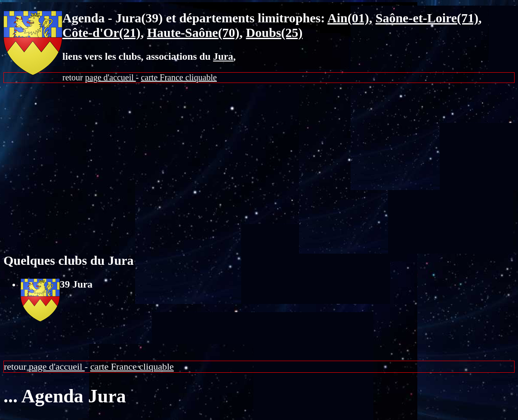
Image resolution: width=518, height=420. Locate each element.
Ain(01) (348, 18)
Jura (223, 56)
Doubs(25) (274, 32)
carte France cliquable (179, 77)
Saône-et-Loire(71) (427, 18)
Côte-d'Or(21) (102, 32)
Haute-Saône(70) (193, 32)
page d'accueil (111, 77)
